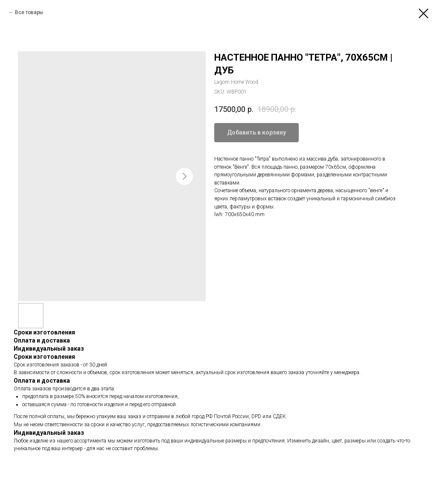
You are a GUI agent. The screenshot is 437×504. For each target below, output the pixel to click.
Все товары (29, 12)
